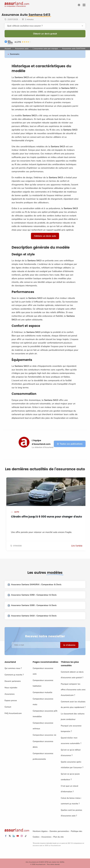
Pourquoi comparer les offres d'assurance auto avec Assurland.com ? (73, 690)
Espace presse (11, 700)
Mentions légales (40, 831)
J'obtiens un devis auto (45, 236)
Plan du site (58, 837)
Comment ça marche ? (14, 675)
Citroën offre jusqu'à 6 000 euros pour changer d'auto (46, 517)
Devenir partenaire (13, 681)
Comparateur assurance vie (44, 735)
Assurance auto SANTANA (74, 49)
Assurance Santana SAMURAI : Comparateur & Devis (34, 585)
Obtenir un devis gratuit (45, 34)
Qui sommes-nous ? (13, 668)
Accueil (8, 49)
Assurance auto (22, 49)
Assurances (10, 694)
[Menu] (84, 5)
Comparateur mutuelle (42, 692)
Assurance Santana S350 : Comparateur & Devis (32, 595)
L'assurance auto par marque (45, 49)
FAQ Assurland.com (13, 713)
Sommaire (15, 54)
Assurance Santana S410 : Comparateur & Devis (32, 616)
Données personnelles (59, 831)
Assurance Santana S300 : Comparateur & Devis (32, 605)
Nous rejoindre (11, 688)
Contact (8, 707)
